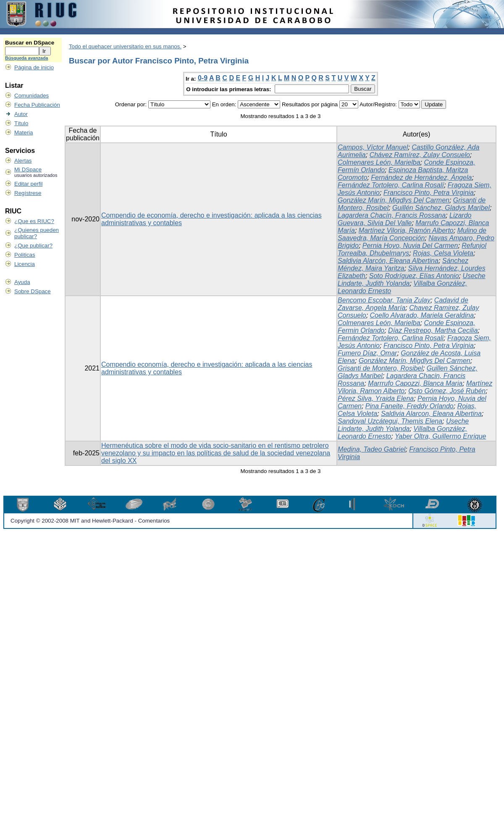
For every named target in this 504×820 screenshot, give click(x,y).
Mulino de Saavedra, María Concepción (412, 234)
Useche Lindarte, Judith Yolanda (403, 425)
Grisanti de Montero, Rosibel (380, 368)
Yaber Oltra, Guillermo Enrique (441, 436)
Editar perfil (28, 184)
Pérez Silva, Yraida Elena (376, 398)
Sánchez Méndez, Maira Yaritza (403, 264)
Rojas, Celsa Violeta (443, 253)
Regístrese (28, 193)
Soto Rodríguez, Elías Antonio (414, 276)
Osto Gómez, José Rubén (447, 391)
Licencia (25, 264)
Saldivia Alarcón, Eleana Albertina (388, 261)
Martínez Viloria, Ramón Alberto (406, 230)
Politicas (25, 255)
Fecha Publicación (37, 105)
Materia (24, 133)
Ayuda (22, 282)
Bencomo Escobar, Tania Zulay (384, 300)
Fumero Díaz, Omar (367, 353)
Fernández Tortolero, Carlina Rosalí (391, 185)
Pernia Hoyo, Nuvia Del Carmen (410, 246)
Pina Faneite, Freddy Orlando (409, 406)
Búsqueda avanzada (26, 58)
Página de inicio (34, 67)
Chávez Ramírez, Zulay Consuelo (420, 155)
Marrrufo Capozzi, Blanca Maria (415, 383)
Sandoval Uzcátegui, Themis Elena (390, 421)
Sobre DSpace (33, 291)
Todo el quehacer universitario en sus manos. (125, 46)
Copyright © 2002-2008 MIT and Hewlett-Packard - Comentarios (90, 521)
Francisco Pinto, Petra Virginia (429, 193)
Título (21, 123)
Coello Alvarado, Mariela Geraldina (422, 315)
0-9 (203, 78)
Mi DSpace (28, 170)
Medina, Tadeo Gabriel (371, 449)
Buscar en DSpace (30, 43)
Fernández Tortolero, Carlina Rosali (391, 338)
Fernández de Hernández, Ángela (421, 177)
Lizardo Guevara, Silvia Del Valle (404, 219)
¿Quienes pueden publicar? (37, 233)
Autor (21, 114)
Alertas (23, 161)
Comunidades (31, 96)
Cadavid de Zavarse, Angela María (403, 304)
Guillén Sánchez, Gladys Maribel (441, 208)
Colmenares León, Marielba (379, 162)
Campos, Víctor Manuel (373, 147)
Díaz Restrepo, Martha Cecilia (433, 330)
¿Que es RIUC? (34, 221)
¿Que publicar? (33, 246)
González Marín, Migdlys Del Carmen (394, 200)
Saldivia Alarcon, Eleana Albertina (431, 414)
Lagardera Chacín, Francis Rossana (392, 215)
